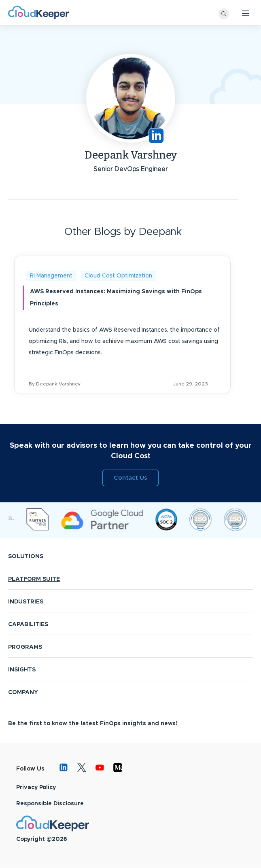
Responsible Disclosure (50, 804)
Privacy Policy (36, 788)
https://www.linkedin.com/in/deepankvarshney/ (156, 136)
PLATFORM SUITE (34, 579)
